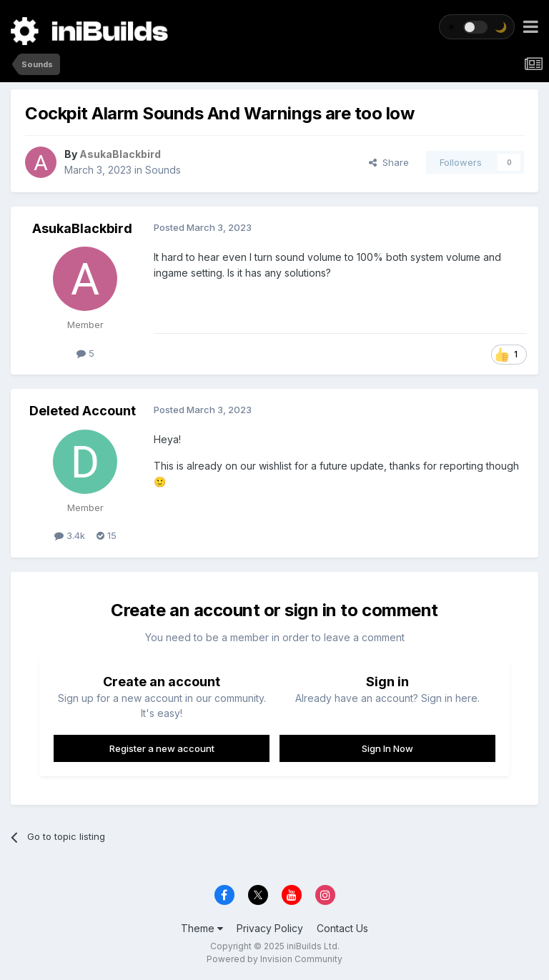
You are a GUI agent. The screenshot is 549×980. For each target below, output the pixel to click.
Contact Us (342, 928)
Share (389, 162)
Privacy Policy (270, 928)
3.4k (70, 535)
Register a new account (162, 748)
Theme (202, 928)
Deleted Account (83, 411)
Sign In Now (387, 748)
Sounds (163, 170)
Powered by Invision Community (274, 959)
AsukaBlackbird (82, 228)
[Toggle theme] (477, 27)
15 (107, 535)
